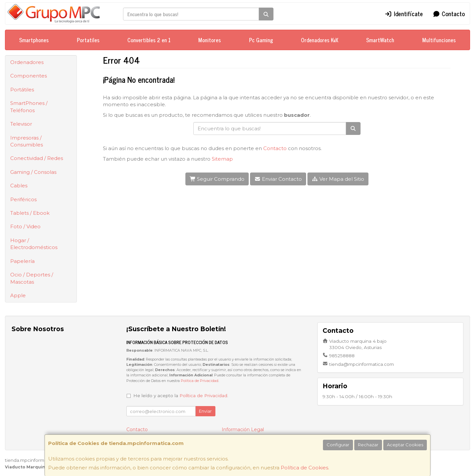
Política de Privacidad (200, 381)
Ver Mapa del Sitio (338, 179)
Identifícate (404, 14)
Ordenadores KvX (320, 40)
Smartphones (34, 40)
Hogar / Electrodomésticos (34, 244)
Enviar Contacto (278, 179)
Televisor (21, 124)
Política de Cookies (304, 468)
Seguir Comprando (217, 179)
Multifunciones (439, 40)
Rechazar (368, 445)
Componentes (29, 76)
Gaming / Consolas (33, 172)
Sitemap (222, 159)
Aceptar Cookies (405, 445)
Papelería (22, 261)
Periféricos (23, 199)
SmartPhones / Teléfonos (29, 107)
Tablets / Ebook (30, 213)
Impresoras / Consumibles (27, 141)
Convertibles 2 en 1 (149, 40)
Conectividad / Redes (37, 158)
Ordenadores (27, 62)
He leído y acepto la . (181, 396)
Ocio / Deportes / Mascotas (32, 278)
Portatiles (88, 40)
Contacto (449, 14)
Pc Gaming (261, 40)
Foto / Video (25, 226)
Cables (19, 186)
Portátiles (22, 90)
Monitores (210, 40)
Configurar (338, 445)
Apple (18, 295)
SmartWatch (380, 40)
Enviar (205, 411)
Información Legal (243, 429)
